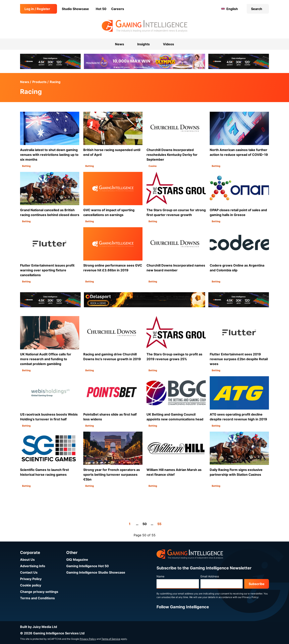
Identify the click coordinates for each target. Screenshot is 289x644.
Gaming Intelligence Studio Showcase (96, 572)
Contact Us (29, 572)
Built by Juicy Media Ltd (39, 627)
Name (160, 576)
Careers (118, 9)
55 (159, 524)
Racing (55, 82)
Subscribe (257, 584)
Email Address (210, 576)
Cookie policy (31, 585)
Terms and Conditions (37, 598)
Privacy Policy (31, 579)
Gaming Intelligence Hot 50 (88, 566)
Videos (168, 44)
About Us (27, 560)
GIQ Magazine (77, 560)
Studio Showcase (75, 9)
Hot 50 (101, 9)
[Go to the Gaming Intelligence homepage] (144, 26)
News (25, 82)
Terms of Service (111, 639)
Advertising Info (33, 566)
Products (39, 82)
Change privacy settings (39, 592)
